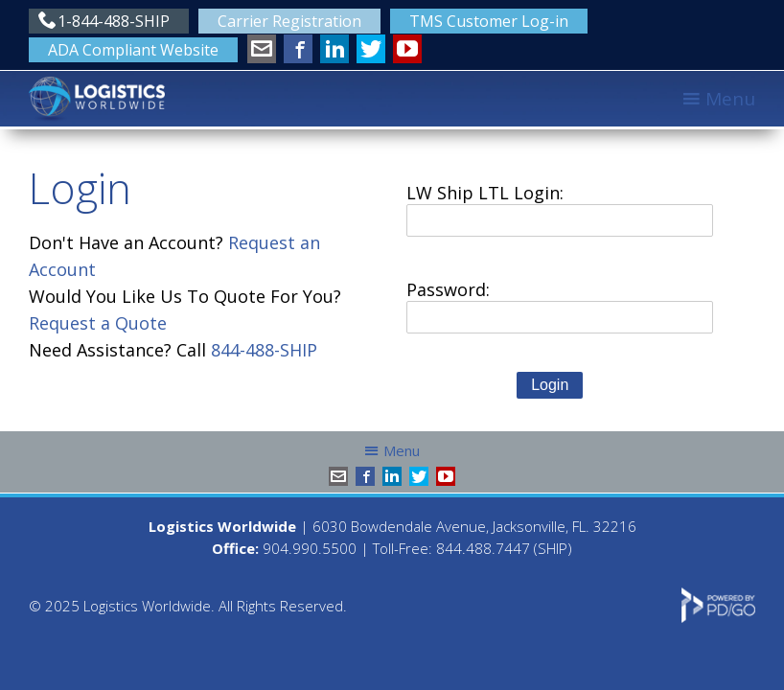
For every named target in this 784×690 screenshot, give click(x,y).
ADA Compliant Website (133, 50)
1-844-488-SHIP (114, 21)
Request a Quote (98, 323)
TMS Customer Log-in (489, 21)
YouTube (407, 49)
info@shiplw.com (262, 49)
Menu (730, 99)
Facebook (298, 49)
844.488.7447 (483, 548)
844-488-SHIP (264, 350)
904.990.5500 (310, 548)
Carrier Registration (289, 21)
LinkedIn (334, 49)
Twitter (371, 49)
